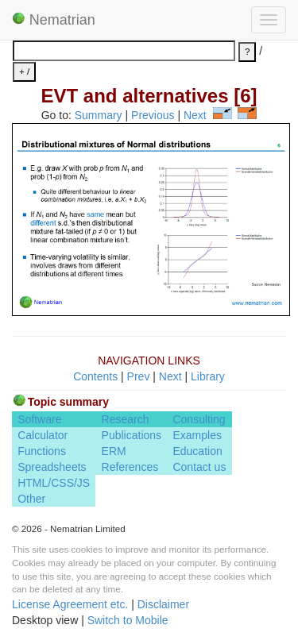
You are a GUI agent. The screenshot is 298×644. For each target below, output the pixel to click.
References (130, 467)
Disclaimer (163, 604)
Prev (139, 376)
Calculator (43, 435)
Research (126, 419)
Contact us (199, 467)
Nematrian (54, 20)
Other (31, 499)
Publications (132, 435)
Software (39, 419)
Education (197, 451)
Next (195, 115)
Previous (153, 115)
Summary (99, 115)
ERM (114, 451)
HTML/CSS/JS (54, 483)
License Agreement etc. (70, 604)
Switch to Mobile (128, 620)
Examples (197, 435)
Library (208, 376)
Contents (95, 376)
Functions (42, 451)
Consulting (199, 419)
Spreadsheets (52, 467)
